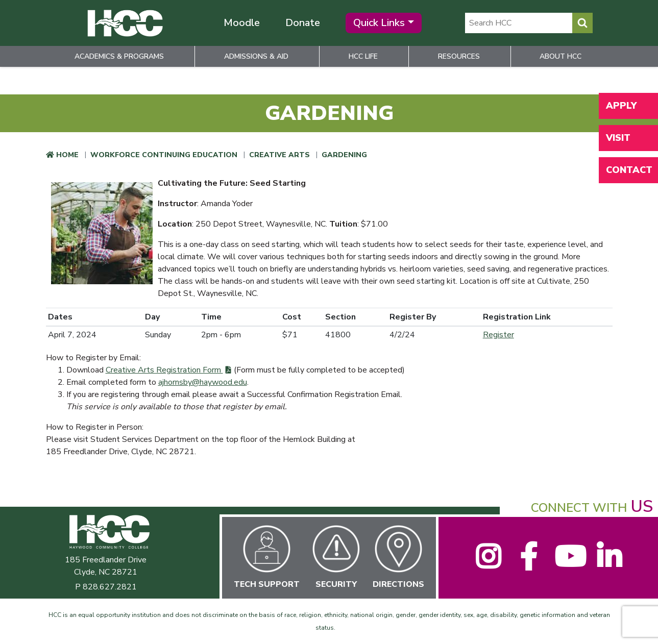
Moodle (242, 23)
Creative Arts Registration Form (164, 370)
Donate (303, 23)
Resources (459, 56)
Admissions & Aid (256, 56)
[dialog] (627, 613)
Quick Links (379, 23)
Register (498, 335)
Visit (618, 138)
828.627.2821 (110, 587)
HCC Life (363, 56)
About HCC (560, 56)
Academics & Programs (119, 56)
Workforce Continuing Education (164, 155)
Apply (621, 106)
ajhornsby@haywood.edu (203, 382)
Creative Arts (279, 155)
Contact (629, 170)
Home (67, 155)
